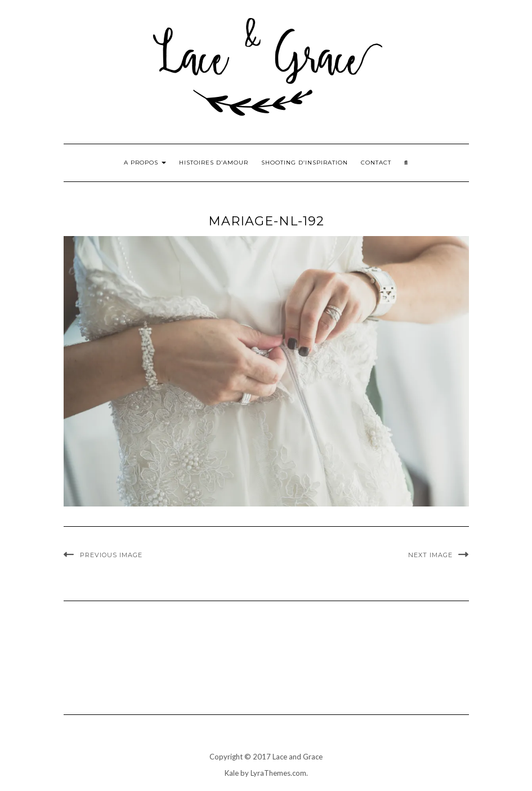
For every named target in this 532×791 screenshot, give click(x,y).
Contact (376, 163)
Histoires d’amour (214, 163)
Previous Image (111, 555)
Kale (232, 773)
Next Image (430, 555)
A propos (145, 163)
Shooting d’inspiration (305, 163)
